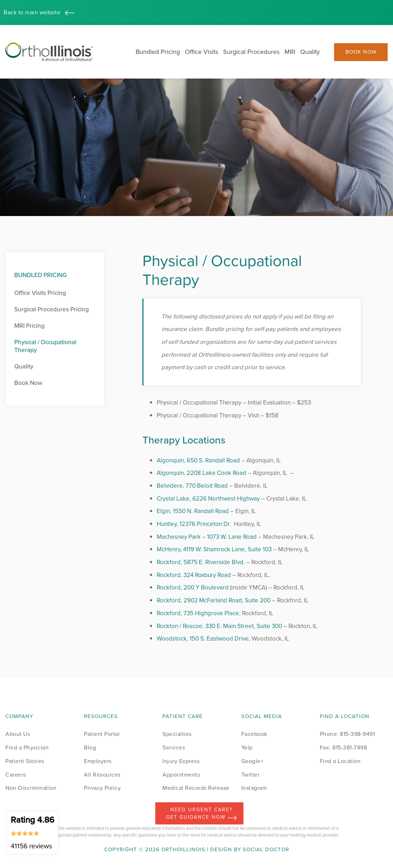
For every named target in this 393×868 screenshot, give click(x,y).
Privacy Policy (102, 788)
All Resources (102, 775)
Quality (310, 52)
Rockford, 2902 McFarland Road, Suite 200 (214, 600)
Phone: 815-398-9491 (347, 734)
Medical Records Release (196, 788)
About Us (18, 734)
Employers (98, 761)
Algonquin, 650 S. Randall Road (198, 460)
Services (174, 747)
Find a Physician (27, 747)
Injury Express (181, 761)
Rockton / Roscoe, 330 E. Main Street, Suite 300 (219, 626)
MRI (290, 52)
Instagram (254, 788)
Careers (16, 775)
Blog (90, 747)
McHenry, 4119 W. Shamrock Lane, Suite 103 (214, 549)
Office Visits (201, 52)
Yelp (247, 747)
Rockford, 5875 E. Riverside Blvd (200, 562)
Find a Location (340, 761)
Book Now (361, 52)
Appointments (181, 775)
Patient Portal (102, 734)
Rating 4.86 (32, 832)
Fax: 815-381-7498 (344, 747)
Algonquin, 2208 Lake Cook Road (201, 473)
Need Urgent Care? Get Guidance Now (201, 813)
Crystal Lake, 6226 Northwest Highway (208, 499)
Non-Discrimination (31, 788)
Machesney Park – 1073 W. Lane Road (207, 537)
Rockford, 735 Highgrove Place (198, 613)
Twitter (251, 775)
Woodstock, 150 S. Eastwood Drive (203, 639)
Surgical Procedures (251, 52)
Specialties (177, 734)
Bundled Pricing (158, 52)
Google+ (253, 761)
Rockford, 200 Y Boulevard (193, 588)
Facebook (254, 734)
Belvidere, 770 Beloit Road (192, 486)
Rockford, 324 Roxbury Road (194, 575)
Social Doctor (266, 849)
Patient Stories (25, 761)
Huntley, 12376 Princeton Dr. (194, 524)
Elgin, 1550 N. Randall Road (193, 511)
